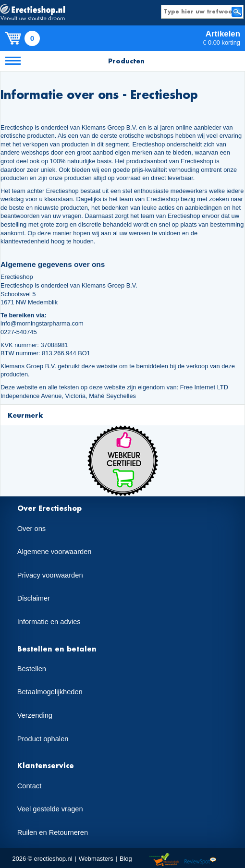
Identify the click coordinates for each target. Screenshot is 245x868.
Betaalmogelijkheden (50, 692)
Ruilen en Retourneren (53, 832)
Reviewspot (200, 860)
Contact (30, 786)
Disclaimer (34, 598)
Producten (126, 61)
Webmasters (96, 859)
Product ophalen (43, 739)
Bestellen (32, 669)
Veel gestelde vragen (50, 809)
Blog (126, 859)
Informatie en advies (49, 622)
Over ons (31, 529)
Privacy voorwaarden (50, 575)
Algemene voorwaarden (55, 552)
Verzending (35, 715)
